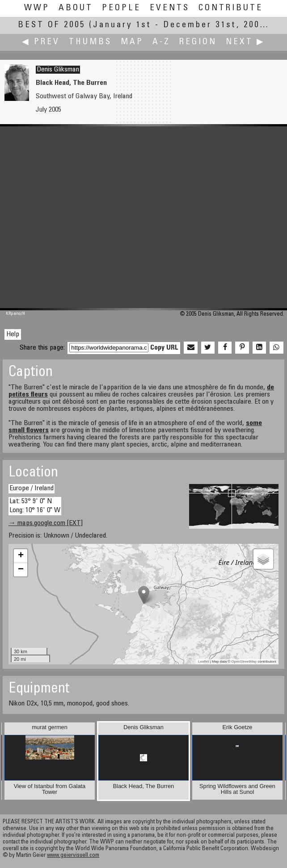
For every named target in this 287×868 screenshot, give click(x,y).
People (121, 8)
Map (132, 42)
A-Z (161, 42)
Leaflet (203, 661)
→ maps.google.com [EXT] (46, 523)
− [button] (21, 570)
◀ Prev (41, 42)
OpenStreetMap (244, 661)
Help (13, 334)
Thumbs (90, 42)
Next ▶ (245, 42)
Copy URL (164, 348)
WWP (37, 8)
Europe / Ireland (32, 488)
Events (170, 8)
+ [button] (21, 556)
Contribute (231, 8)
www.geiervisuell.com (73, 856)
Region (198, 42)
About (76, 8)
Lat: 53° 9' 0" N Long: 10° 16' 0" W (35, 506)
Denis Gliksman (58, 70)
